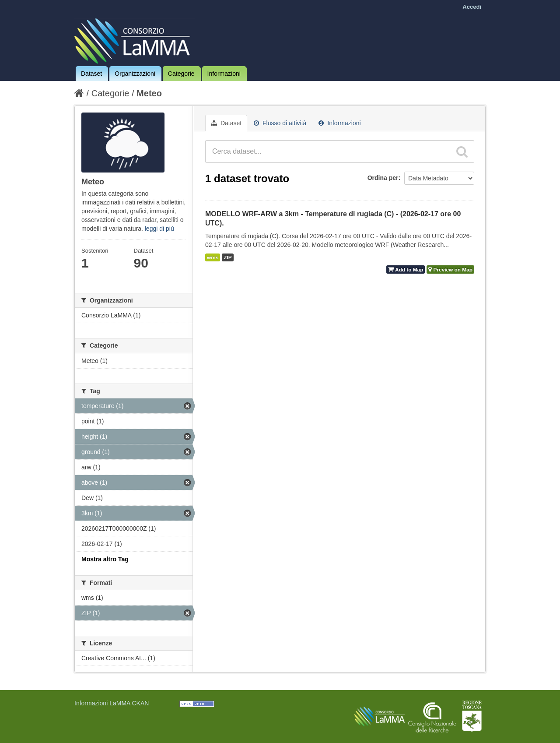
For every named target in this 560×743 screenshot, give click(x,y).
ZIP (227, 257)
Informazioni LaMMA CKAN (112, 703)
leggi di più (159, 229)
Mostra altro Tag (105, 559)
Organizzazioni (135, 74)
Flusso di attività (280, 123)
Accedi (472, 7)
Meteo (149, 93)
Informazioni (224, 74)
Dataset (91, 74)
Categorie (181, 74)
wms (213, 257)
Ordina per (383, 178)
